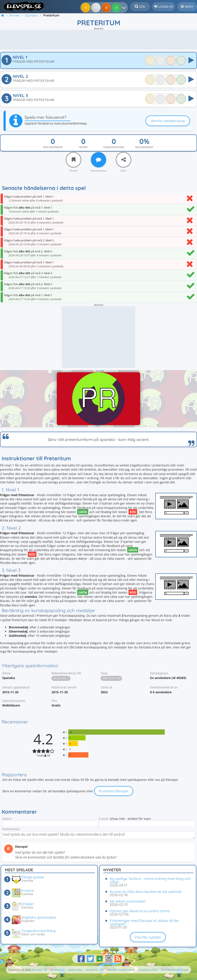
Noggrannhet (144, 147)
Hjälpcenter (75, 970)
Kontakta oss (95, 970)
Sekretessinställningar (175, 970)
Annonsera (57, 970)
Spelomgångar (53, 147)
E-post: (104, 819)
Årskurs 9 (61, 678)
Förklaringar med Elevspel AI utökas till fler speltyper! (144, 922)
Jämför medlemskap (168, 121)
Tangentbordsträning (38, 931)
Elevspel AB (39, 970)
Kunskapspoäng (114, 147)
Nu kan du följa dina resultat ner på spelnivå (146, 892)
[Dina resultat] (125, 7)
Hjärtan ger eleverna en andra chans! (140, 911)
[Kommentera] (98, 160)
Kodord (28, 890)
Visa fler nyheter (148, 937)
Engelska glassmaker (39, 917)
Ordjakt (27, 904)
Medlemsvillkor (148, 970)
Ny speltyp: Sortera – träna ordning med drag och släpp (150, 880)
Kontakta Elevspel (114, 791)
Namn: (7, 819)
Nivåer (83, 147)
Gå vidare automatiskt (128, 901)
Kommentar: (11, 829)
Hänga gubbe (33, 877)
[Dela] (124, 160)
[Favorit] (73, 160)
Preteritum (111, 678)
